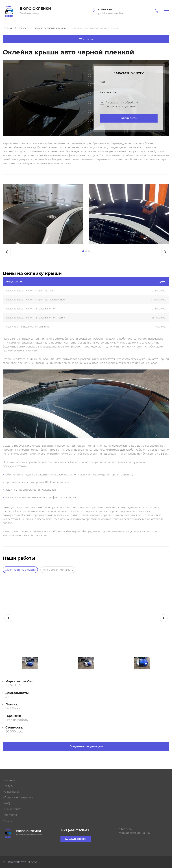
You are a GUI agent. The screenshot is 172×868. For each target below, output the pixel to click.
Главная (9, 780)
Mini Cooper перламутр (58, 570)
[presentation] (7, 252)
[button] (83, 251)
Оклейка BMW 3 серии (20, 570)
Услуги (86, 39)
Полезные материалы (18, 798)
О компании (12, 792)
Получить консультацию (86, 746)
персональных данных (120, 107)
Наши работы (13, 809)
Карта (7, 821)
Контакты (10, 815)
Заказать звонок (76, 839)
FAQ (6, 803)
